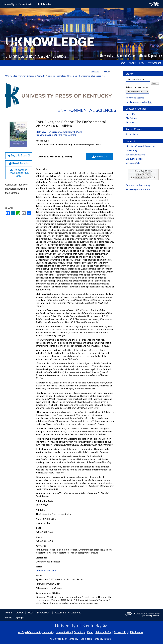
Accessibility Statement (68, 612)
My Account (44, 612)
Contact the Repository (138, 185)
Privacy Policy (103, 632)
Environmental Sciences (90, 76)
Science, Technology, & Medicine (62, 76)
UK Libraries (44, 4)
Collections (131, 114)
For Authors (132, 134)
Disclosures (137, 632)
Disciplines (131, 118)
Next (106, 72)
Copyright (19, 618)
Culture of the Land (46, 571)
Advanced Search (135, 98)
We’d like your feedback (138, 189)
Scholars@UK (133, 163)
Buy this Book (19, 156)
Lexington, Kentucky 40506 (96, 639)
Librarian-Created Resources (141, 146)
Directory (79, 632)
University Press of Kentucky (32, 76)
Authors (130, 122)
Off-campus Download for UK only (19, 173)
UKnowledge (11, 76)
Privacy (9, 618)
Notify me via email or (139, 102)
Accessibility (121, 632)
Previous (95, 72)
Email (90, 632)
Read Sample (19, 163)
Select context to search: (139, 87)
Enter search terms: (136, 79)
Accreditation (64, 632)
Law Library (131, 150)
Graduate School (134, 159)
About (20, 612)
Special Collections (135, 155)
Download (100, 156)
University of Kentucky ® (17, 4)
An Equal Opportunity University (36, 632)
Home (9, 612)
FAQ (30, 612)
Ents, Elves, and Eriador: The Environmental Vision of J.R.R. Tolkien (71, 124)
